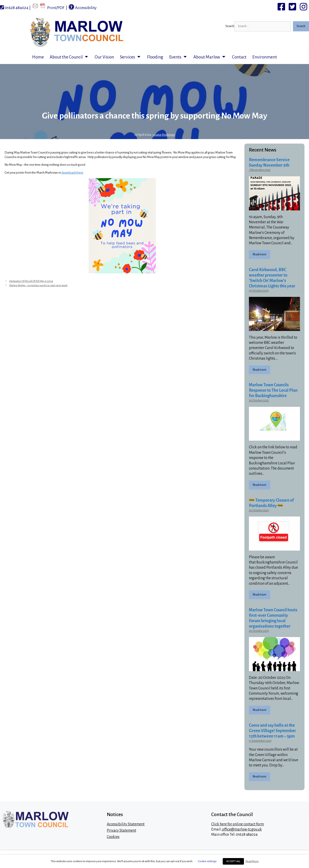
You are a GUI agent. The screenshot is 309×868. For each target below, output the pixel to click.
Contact (239, 57)
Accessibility (83, 7)
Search (230, 26)
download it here (72, 173)
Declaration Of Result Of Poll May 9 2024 (31, 281)
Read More (252, 861)
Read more (260, 254)
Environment (265, 57)
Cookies (113, 837)
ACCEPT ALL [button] (233, 861)
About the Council (71, 57)
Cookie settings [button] (207, 861)
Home (38, 57)
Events (180, 57)
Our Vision (104, 57)
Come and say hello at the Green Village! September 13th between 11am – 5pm (272, 731)
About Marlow (211, 57)
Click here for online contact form (238, 824)
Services (132, 57)
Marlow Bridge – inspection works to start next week (38, 285)
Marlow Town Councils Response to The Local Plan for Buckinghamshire (273, 390)
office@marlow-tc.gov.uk (242, 829)
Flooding (155, 57)
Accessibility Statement (126, 824)
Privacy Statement (122, 831)
